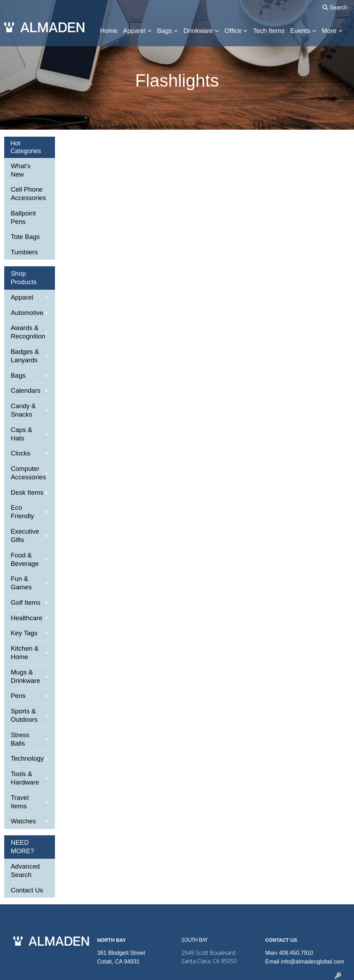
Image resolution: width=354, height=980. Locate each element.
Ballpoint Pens (23, 217)
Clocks (21, 453)
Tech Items (269, 31)
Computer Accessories (29, 473)
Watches (23, 821)
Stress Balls (20, 739)
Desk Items (27, 492)
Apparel (134, 31)
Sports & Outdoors (24, 715)
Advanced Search (25, 871)
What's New (21, 170)
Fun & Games (21, 583)
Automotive (27, 313)
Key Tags (24, 633)
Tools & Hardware (25, 778)
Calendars (26, 390)
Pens (18, 696)
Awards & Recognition (28, 332)
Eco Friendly (22, 512)
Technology (27, 758)
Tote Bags (25, 237)
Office (233, 31)
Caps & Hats (22, 434)
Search (335, 8)
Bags (165, 31)
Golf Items (26, 602)
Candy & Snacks (23, 410)
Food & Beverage (25, 559)
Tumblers (24, 252)
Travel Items (20, 802)
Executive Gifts (25, 536)
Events (300, 31)
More (329, 31)
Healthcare (27, 618)
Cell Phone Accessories (29, 194)
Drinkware (198, 31)
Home (109, 31)
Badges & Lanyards (25, 356)
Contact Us (27, 890)
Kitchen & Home (25, 653)
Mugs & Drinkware (26, 676)
